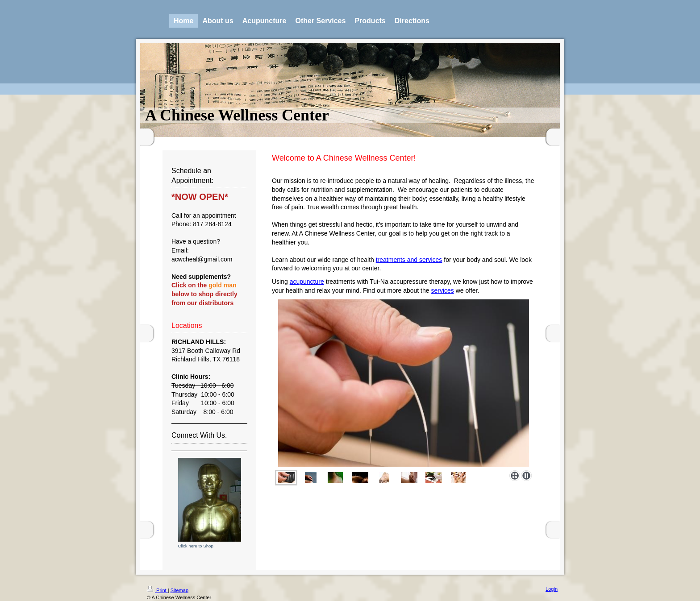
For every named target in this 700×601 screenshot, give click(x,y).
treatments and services (409, 260)
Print (157, 590)
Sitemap (179, 590)
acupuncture (307, 282)
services (442, 290)
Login (552, 589)
